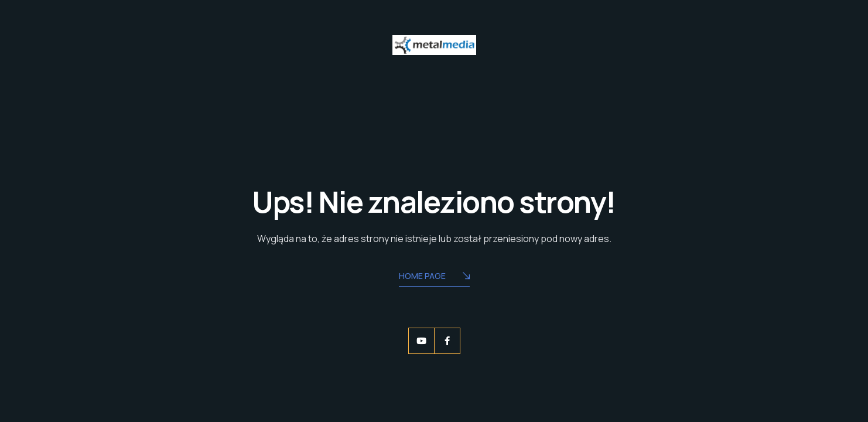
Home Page (434, 277)
